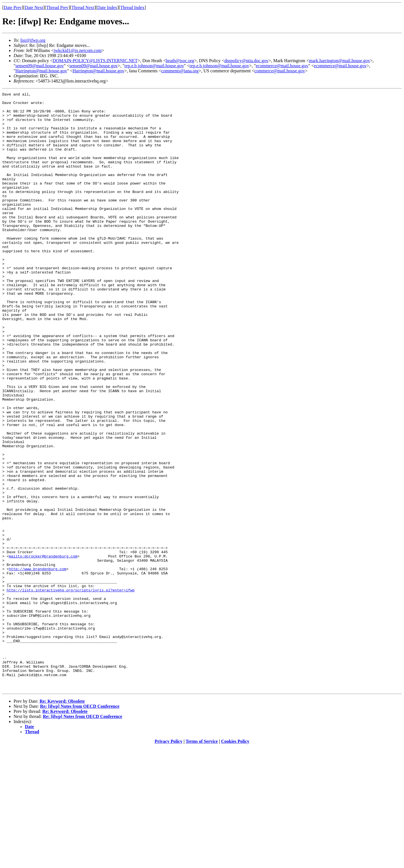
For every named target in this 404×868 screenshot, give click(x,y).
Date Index (107, 7)
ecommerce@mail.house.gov (282, 66)
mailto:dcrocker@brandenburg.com (43, 649)
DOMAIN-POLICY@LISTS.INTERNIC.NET (95, 61)
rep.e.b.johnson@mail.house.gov (154, 66)
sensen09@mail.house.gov (40, 66)
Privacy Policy (168, 861)
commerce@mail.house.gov (280, 71)
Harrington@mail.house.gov (41, 71)
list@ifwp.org (33, 40)
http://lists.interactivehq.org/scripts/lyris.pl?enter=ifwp (71, 690)
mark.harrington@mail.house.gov (340, 61)
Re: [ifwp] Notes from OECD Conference (80, 826)
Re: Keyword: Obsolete (62, 821)
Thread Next (83, 7)
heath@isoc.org (180, 61)
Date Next (34, 7)
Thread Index (132, 7)
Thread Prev (57, 7)
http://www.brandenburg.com (37, 665)
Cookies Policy (235, 861)
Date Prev (13, 7)
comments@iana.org (180, 71)
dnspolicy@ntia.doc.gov (246, 61)
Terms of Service (202, 861)
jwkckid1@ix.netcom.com (78, 50)
